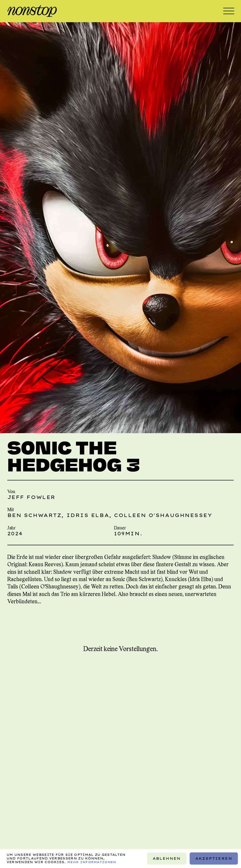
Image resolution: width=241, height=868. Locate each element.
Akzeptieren (214, 858)
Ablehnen (167, 858)
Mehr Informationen (92, 862)
